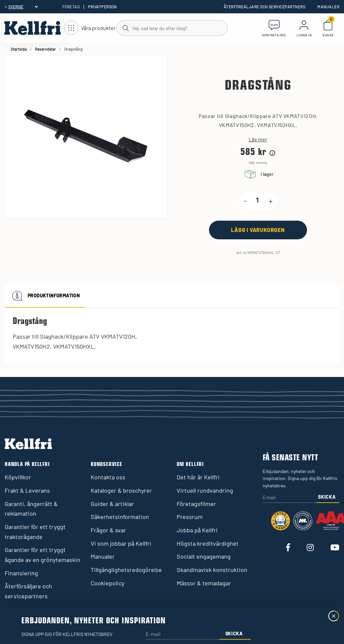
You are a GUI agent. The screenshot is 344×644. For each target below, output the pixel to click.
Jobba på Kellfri (197, 530)
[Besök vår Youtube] (335, 548)
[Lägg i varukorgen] (258, 230)
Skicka (327, 497)
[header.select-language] (23, 7)
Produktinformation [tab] (45, 296)
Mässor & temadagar (204, 583)
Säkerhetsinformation (120, 517)
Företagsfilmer (196, 504)
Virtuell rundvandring (205, 490)
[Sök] (172, 28)
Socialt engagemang (204, 556)
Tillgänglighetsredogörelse (126, 570)
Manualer (328, 7)
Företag (71, 7)
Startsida (19, 49)
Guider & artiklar (112, 504)
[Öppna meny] (90, 28)
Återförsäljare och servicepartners (264, 7)
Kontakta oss (108, 477)
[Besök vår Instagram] (310, 548)
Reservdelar (45, 49)
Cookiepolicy (107, 583)
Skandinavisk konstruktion (212, 570)
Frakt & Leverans (27, 490)
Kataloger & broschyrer (121, 490)
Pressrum (190, 517)
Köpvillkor (18, 477)
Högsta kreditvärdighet (208, 543)
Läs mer (258, 139)
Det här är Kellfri (198, 477)
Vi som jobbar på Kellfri (121, 543)
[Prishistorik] (272, 153)
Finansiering (21, 573)
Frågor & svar (108, 530)
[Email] (289, 498)
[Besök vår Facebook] (288, 548)
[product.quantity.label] (258, 201)
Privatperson (102, 7)
